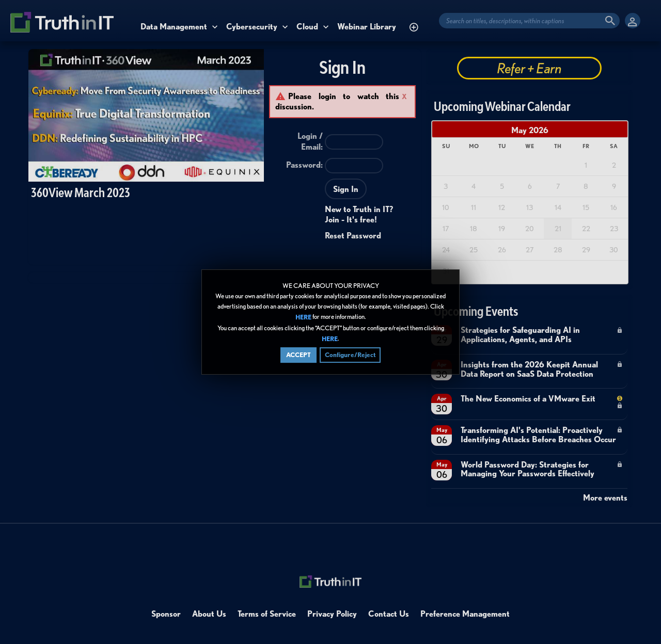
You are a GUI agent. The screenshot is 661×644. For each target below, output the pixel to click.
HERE (303, 318)
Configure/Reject (350, 355)
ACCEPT (298, 355)
